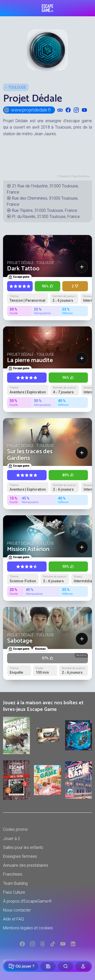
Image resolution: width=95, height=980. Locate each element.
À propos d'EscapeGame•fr (27, 901)
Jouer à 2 (12, 839)
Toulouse (17, 87)
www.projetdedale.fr (27, 110)
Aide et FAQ (13, 919)
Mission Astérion (28, 549)
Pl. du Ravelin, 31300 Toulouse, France (46, 217)
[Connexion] (83, 966)
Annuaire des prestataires (26, 865)
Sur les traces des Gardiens (30, 455)
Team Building (15, 883)
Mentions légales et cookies (28, 928)
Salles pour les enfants (23, 847)
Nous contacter (17, 910)
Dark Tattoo (23, 269)
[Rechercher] (65, 966)
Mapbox (65, 176)
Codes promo (15, 829)
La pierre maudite (30, 360)
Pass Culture (14, 892)
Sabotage (20, 641)
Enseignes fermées (20, 856)
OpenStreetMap (81, 176)
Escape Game (48, 8)
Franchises (13, 874)
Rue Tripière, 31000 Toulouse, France (45, 210)
